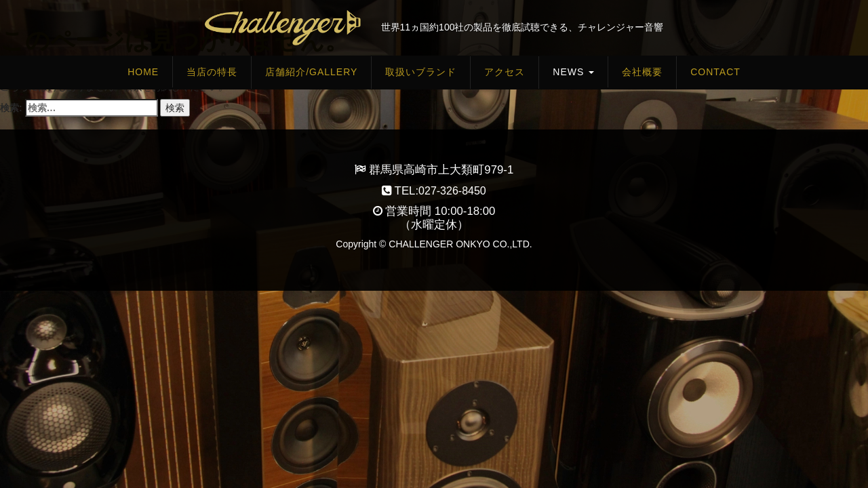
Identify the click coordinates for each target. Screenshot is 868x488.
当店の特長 (212, 72)
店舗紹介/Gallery (311, 72)
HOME (143, 72)
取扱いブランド (421, 72)
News (573, 72)
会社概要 (642, 72)
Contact (715, 72)
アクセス (505, 72)
